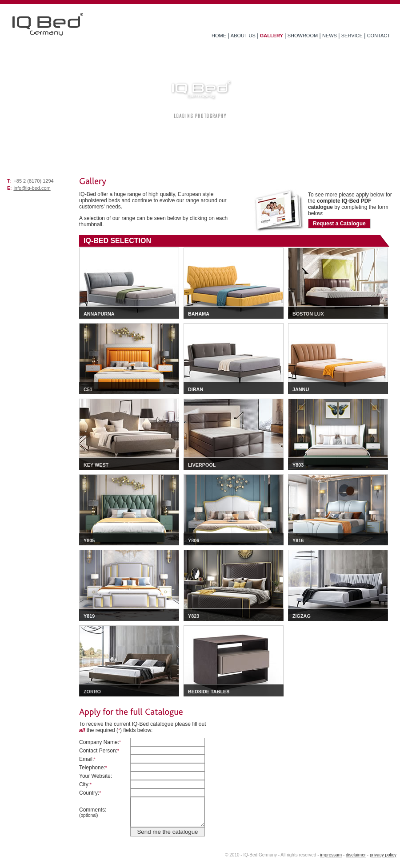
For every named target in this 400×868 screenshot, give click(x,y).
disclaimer (356, 855)
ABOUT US (243, 36)
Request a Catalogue (339, 224)
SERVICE (352, 36)
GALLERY (272, 36)
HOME (219, 36)
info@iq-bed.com (32, 188)
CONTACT (379, 36)
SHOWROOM (303, 36)
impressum (331, 855)
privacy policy (383, 855)
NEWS (330, 36)
